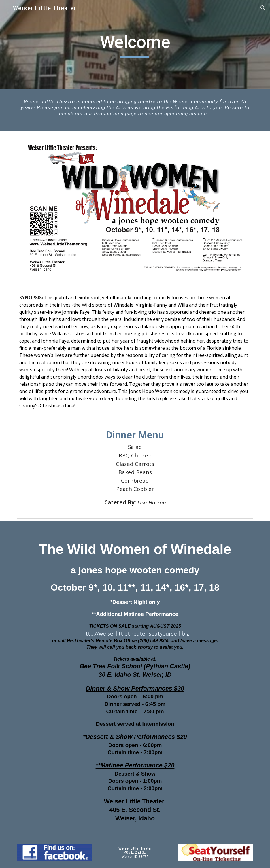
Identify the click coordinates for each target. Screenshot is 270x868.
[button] (263, 8)
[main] (135, 45)
